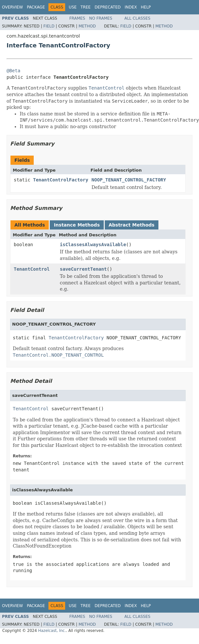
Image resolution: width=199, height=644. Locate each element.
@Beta (13, 71)
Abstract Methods (132, 225)
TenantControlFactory (61, 180)
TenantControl (32, 269)
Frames (77, 18)
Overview (12, 7)
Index (131, 7)
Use (73, 7)
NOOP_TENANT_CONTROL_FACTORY (129, 180)
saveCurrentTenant (83, 269)
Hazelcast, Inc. (52, 631)
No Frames (101, 18)
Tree (86, 7)
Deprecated (108, 7)
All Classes (137, 18)
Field (49, 26)
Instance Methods (77, 225)
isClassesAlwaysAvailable (93, 245)
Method (87, 26)
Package (36, 7)
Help (146, 7)
